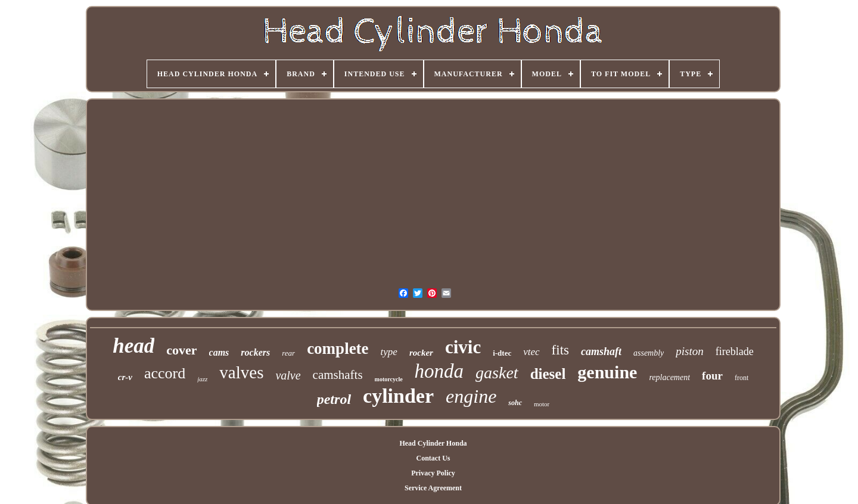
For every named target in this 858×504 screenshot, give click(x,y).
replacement (669, 377)
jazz (202, 379)
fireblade (735, 351)
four (712, 376)
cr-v (125, 377)
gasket (497, 373)
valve (288, 375)
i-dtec (502, 353)
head (133, 346)
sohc (515, 403)
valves (241, 372)
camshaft (601, 351)
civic (463, 347)
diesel (548, 374)
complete (338, 349)
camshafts (338, 375)
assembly (649, 353)
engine (471, 396)
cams (219, 352)
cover (181, 350)
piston (689, 351)
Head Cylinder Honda (433, 443)
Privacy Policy (433, 473)
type (389, 352)
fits (560, 350)
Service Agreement (433, 488)
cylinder (398, 396)
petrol (334, 399)
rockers (255, 352)
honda (439, 371)
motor (542, 404)
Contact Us (433, 458)
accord (165, 373)
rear (288, 353)
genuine (607, 372)
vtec (531, 352)
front (742, 378)
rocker (421, 353)
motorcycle (389, 379)
